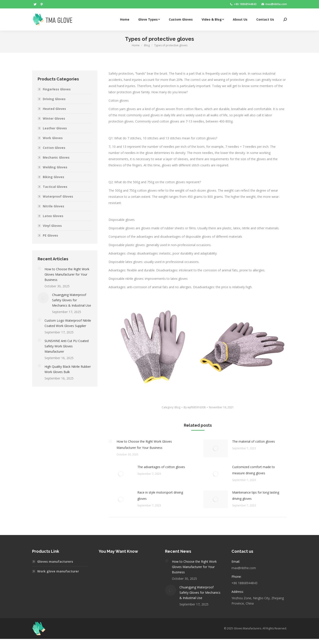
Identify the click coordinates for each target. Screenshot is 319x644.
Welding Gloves (55, 167)
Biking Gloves (53, 177)
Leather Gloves (55, 128)
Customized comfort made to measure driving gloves (254, 470)
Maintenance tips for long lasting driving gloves (256, 495)
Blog (177, 407)
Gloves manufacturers (55, 561)
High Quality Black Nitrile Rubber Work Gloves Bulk (68, 369)
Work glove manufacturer (58, 571)
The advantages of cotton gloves (161, 467)
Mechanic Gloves (56, 157)
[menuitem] (125, 19)
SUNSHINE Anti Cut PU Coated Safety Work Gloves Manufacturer (67, 346)
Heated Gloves (54, 109)
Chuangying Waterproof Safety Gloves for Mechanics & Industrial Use (72, 300)
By (195, 407)
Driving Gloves (54, 99)
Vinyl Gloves (52, 226)
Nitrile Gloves (53, 206)
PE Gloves (50, 235)
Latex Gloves (53, 216)
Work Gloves (53, 138)
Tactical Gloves (55, 187)
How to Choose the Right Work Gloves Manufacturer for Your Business (144, 445)
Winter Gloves (54, 118)
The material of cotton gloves (254, 441)
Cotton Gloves (54, 148)
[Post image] (110, 441)
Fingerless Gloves (57, 89)
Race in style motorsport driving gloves (160, 495)
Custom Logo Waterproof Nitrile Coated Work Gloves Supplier (68, 323)
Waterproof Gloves (58, 196)
